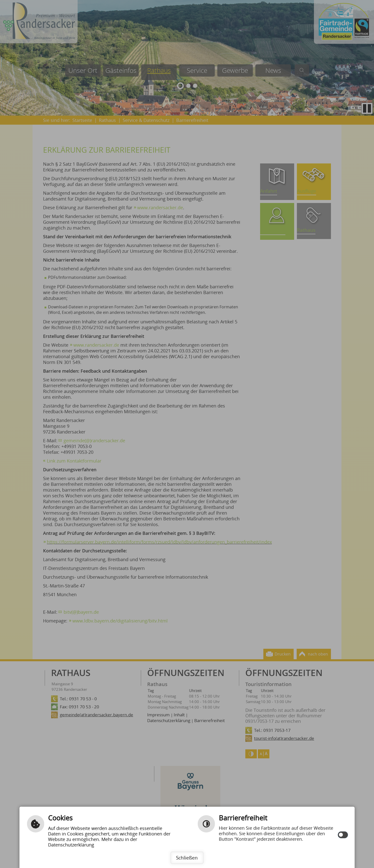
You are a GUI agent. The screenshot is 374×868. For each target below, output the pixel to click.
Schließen (187, 858)
